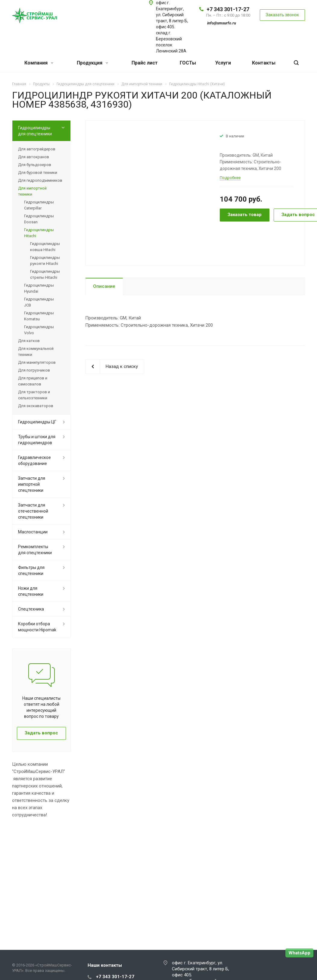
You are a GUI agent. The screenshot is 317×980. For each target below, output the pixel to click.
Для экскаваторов (36, 406)
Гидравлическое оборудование (34, 460)
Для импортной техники (32, 191)
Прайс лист (145, 63)
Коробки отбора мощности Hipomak (37, 627)
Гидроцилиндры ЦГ (37, 422)
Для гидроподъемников (40, 180)
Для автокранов (34, 157)
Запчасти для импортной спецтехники (32, 484)
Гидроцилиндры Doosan (39, 219)
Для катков (29, 341)
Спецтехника (31, 609)
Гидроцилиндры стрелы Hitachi (45, 274)
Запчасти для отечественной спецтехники (33, 511)
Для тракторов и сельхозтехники (34, 395)
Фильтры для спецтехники (31, 570)
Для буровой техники (38, 173)
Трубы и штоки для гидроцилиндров (37, 440)
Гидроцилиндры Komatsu (39, 316)
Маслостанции (33, 532)
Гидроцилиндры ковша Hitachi (45, 247)
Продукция (92, 63)
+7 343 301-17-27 (228, 9)
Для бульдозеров (35, 165)
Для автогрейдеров (37, 149)
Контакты (264, 63)
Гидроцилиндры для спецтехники (35, 131)
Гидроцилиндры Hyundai (39, 288)
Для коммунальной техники (36, 352)
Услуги (223, 63)
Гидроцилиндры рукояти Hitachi (45, 261)
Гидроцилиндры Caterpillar (39, 205)
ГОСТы (188, 63)
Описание (104, 286)
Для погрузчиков (34, 370)
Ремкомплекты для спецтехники (35, 550)
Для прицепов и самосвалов (33, 381)
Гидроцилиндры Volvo (39, 330)
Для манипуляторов (37, 362)
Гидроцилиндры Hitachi (39, 233)
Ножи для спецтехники (31, 591)
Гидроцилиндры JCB (39, 302)
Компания (39, 63)
